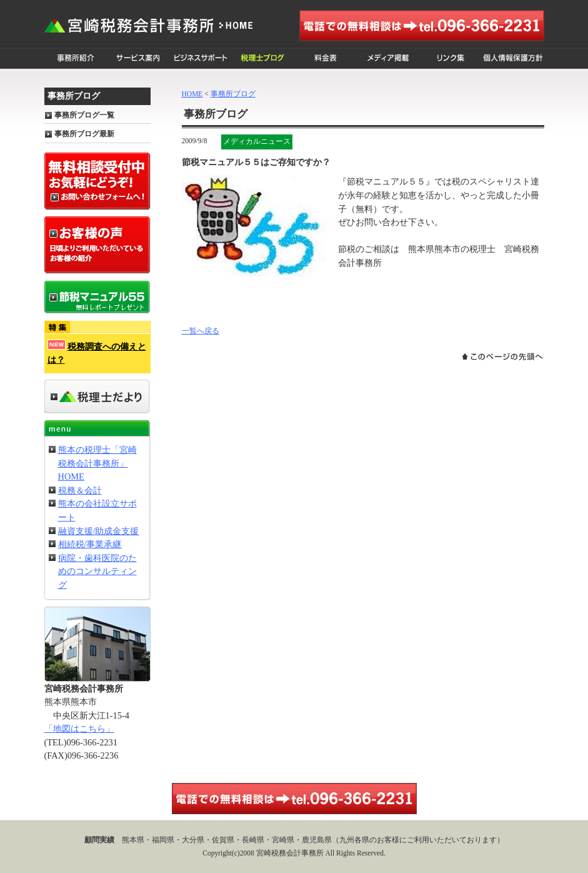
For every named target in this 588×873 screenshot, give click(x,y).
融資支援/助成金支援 (99, 531)
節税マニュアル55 (97, 297)
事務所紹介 (76, 58)
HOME (192, 94)
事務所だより (97, 397)
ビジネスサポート (201, 58)
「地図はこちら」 (79, 729)
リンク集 (451, 58)
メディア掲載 (388, 58)
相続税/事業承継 (90, 544)
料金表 (326, 58)
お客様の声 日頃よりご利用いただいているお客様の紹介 (97, 245)
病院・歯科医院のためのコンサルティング (97, 571)
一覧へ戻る (201, 331)
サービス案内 (138, 58)
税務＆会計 (80, 490)
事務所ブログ (233, 94)
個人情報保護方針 (513, 58)
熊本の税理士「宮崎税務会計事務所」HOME (97, 463)
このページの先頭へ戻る (502, 356)
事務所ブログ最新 (84, 134)
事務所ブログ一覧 (84, 115)
